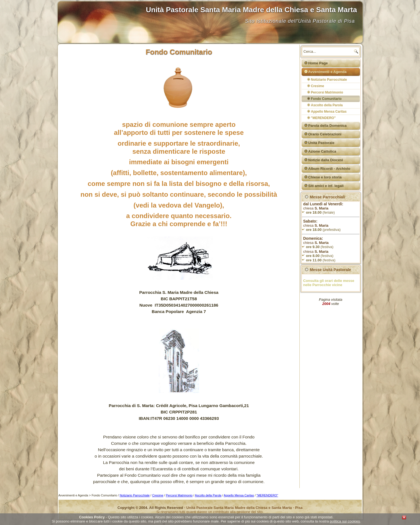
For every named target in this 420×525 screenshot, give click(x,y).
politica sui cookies (345, 521)
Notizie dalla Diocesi (326, 160)
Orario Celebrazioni (325, 134)
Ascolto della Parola (327, 105)
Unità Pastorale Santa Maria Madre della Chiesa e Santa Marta (251, 10)
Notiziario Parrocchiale (329, 80)
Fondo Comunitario (326, 99)
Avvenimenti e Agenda (327, 72)
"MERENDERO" (323, 118)
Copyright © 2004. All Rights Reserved (150, 508)
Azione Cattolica (322, 151)
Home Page (318, 63)
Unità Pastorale (321, 143)
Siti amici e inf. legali (326, 186)
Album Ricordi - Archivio (329, 169)
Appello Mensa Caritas (329, 112)
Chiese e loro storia (325, 177)
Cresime (318, 86)
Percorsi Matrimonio (327, 92)
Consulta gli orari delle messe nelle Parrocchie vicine (329, 283)
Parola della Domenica (328, 126)
